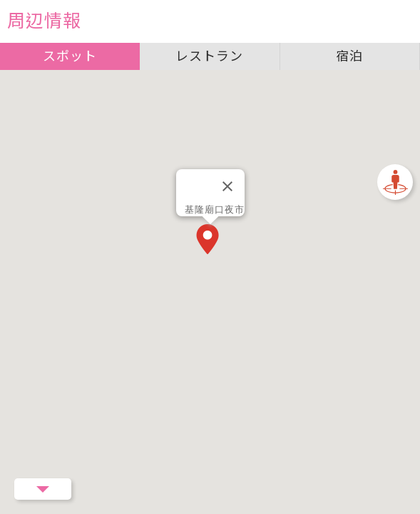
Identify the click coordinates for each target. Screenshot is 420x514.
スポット (70, 56)
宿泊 (349, 56)
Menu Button (43, 489)
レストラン (209, 56)
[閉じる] (227, 186)
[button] (210, 241)
